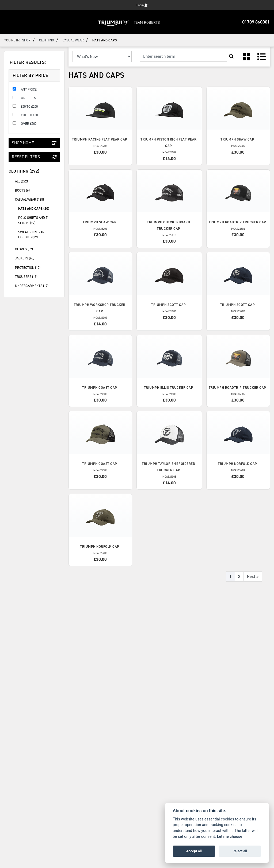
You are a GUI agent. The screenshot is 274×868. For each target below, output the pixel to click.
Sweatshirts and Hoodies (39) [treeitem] (32, 235)
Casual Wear (73, 40)
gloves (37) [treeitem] (37, 249)
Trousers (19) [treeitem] (37, 276)
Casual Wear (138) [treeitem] (37, 199)
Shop (26, 40)
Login (142, 5)
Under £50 (29, 98)
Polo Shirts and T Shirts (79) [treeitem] (33, 220)
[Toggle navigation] (10, 22)
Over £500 (29, 124)
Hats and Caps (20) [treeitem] (34, 209)
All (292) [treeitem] (21, 181)
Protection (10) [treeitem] (37, 267)
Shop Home (34, 143)
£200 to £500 (30, 115)
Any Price (29, 89)
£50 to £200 (29, 106)
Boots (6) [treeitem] (37, 190)
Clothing (47, 40)
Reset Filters (34, 157)
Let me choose (230, 837)
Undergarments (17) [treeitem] (37, 285)
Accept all (194, 851)
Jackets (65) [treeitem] (37, 258)
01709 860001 (256, 22)
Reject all (240, 851)
